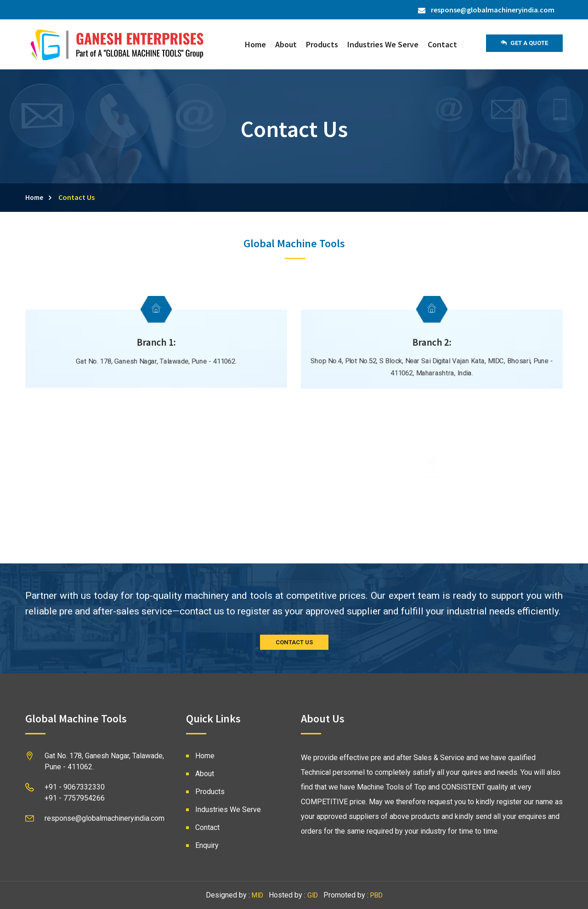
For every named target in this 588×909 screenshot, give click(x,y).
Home (255, 44)
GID (313, 895)
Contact (442, 44)
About (286, 44)
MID (257, 895)
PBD (376, 895)
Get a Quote (524, 43)
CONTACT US (294, 642)
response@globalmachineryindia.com (486, 10)
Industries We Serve (383, 44)
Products (322, 44)
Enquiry (207, 845)
